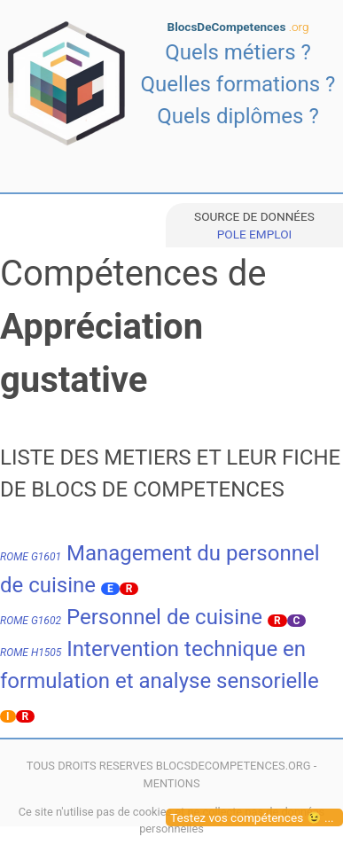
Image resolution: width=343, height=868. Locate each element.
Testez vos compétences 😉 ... (252, 817)
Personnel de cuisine (131, 617)
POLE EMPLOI (254, 234)
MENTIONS (171, 783)
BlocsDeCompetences (238, 27)
